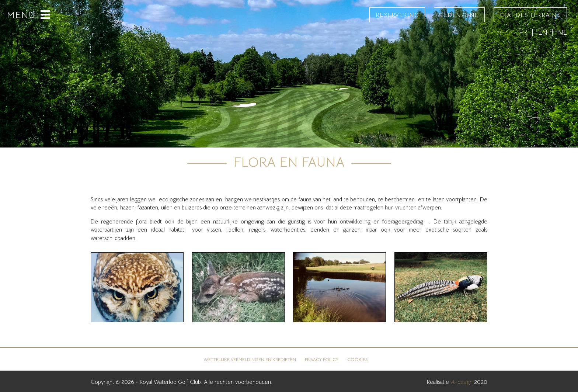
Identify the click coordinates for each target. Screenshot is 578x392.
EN (543, 32)
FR (523, 32)
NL (563, 32)
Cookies (358, 360)
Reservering (397, 15)
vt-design (461, 382)
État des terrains (530, 15)
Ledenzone (459, 15)
